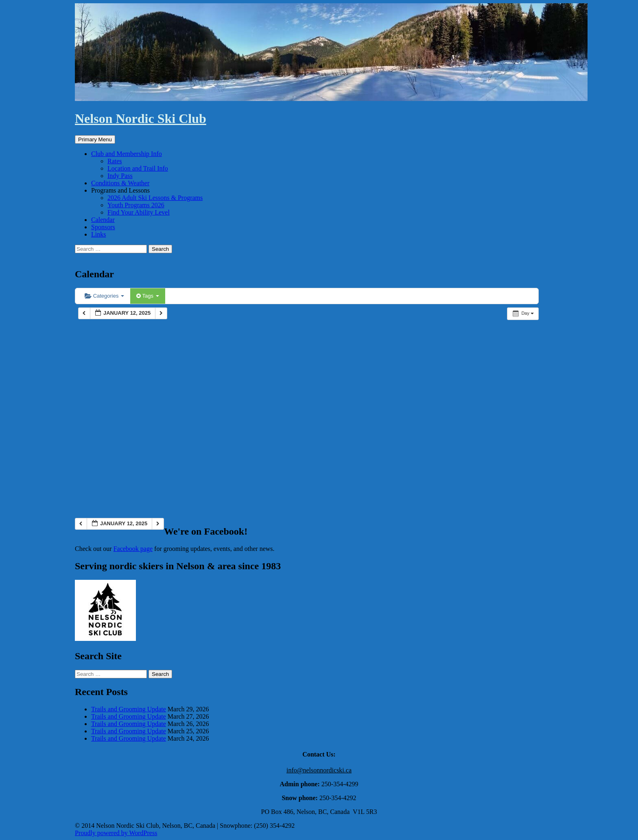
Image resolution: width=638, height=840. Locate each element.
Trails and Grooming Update (129, 709)
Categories (104, 296)
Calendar (103, 220)
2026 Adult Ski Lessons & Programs (155, 198)
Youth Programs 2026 (136, 205)
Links (98, 234)
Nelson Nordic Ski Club (141, 118)
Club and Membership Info (127, 154)
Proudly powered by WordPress (116, 833)
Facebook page (133, 549)
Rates (115, 161)
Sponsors (103, 227)
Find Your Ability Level (139, 212)
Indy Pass (120, 176)
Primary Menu (95, 139)
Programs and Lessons (120, 190)
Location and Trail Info (138, 168)
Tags (147, 296)
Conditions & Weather (120, 183)
